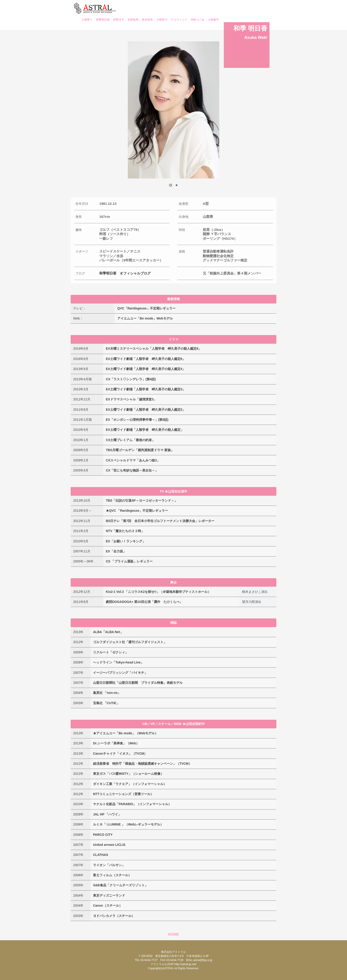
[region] (173, 117)
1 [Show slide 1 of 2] (171, 186)
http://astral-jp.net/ (185, 964)
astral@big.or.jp (203, 960)
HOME (173, 934)
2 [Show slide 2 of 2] (176, 186)
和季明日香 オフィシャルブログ (125, 273)
